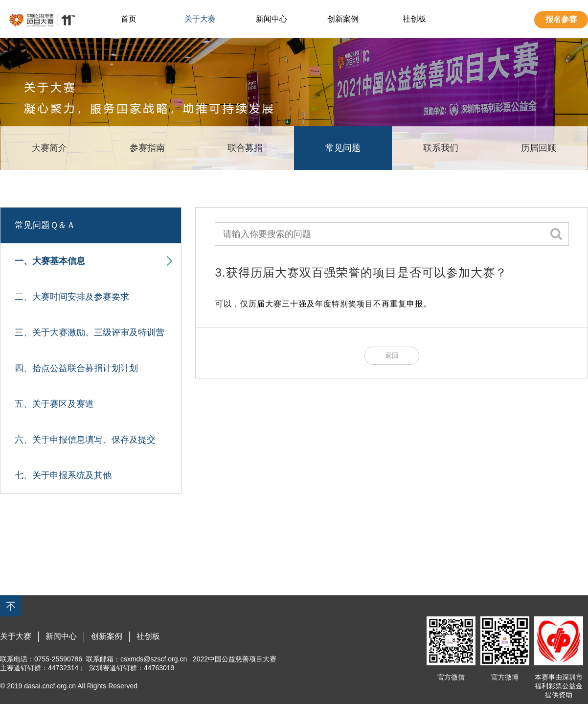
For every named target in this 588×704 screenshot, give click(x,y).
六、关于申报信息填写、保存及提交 (85, 440)
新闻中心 (271, 19)
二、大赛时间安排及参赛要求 (72, 297)
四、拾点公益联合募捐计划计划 (76, 368)
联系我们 (441, 148)
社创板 (414, 19)
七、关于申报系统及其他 (63, 475)
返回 (392, 355)
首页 (129, 19)
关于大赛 (200, 19)
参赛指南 (147, 148)
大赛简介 (49, 148)
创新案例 (343, 19)
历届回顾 (539, 148)
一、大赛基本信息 (93, 261)
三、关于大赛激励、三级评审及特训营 (90, 332)
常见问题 (343, 148)
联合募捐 (245, 148)
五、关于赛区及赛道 (54, 404)
